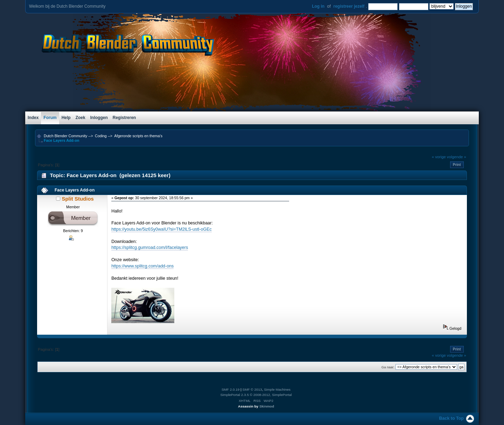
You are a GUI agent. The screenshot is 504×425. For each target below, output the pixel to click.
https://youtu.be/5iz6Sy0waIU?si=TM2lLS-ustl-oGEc (162, 229)
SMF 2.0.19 (231, 389)
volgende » (457, 157)
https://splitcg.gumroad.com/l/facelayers (150, 248)
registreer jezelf (349, 6)
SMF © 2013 (252, 389)
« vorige (439, 157)
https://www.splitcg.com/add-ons (142, 266)
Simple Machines (277, 389)
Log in (318, 6)
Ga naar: (388, 367)
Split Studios (78, 199)
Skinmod (267, 406)
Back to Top (451, 418)
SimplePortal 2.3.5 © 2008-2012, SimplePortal (256, 395)
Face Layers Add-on (75, 190)
